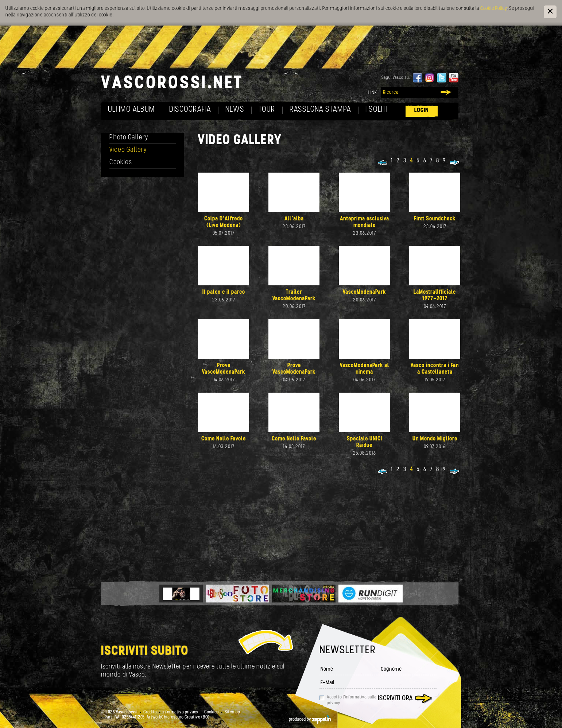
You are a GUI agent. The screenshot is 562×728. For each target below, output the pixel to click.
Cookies (121, 163)
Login (422, 110)
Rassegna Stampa (320, 110)
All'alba (294, 219)
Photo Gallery (129, 138)
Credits (150, 712)
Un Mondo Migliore (435, 439)
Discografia (190, 110)
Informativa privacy (181, 712)
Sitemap (232, 712)
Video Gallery (128, 150)
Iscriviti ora (395, 699)
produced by (310, 720)
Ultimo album (131, 110)
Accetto (352, 700)
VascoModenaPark (364, 292)
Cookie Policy (493, 9)
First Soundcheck (435, 219)
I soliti (377, 110)
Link (373, 93)
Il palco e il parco (224, 292)
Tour (267, 110)
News (235, 110)
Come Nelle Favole (224, 439)
